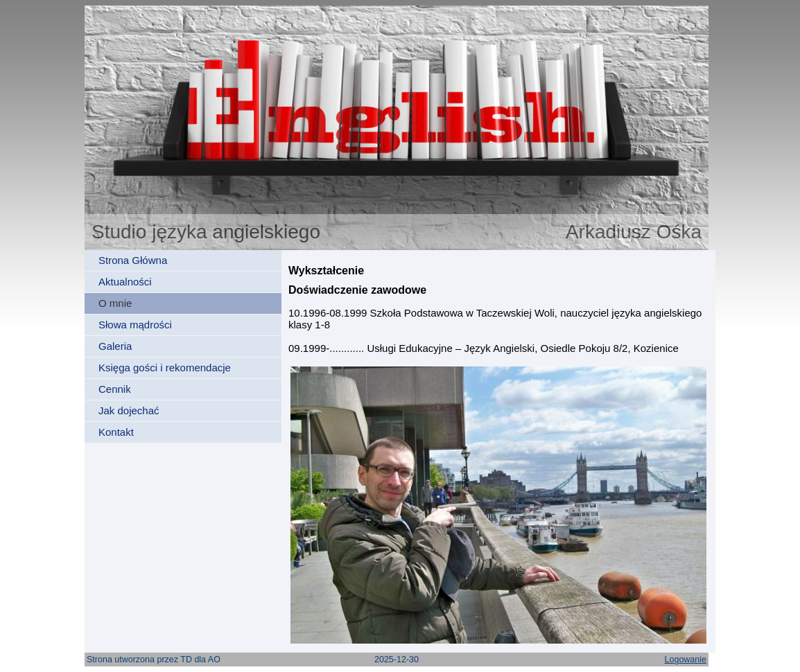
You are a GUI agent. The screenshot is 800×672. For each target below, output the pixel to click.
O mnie (115, 303)
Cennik (115, 389)
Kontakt (116, 432)
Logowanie (686, 660)
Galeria (115, 346)
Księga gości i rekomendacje (165, 368)
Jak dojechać (129, 410)
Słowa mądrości (135, 325)
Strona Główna (133, 260)
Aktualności (125, 282)
